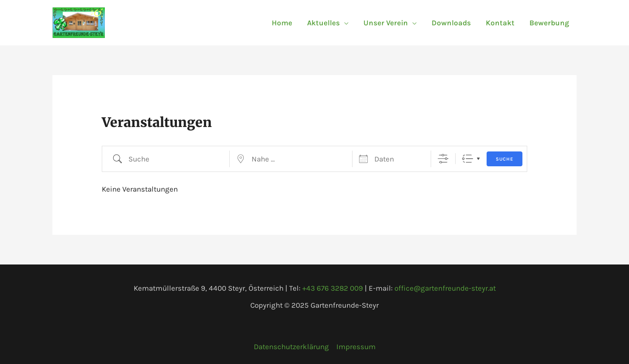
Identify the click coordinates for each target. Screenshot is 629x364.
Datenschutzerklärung (291, 347)
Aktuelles (323, 23)
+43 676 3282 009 (333, 288)
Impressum (356, 347)
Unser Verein (386, 23)
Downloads (451, 23)
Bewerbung (549, 23)
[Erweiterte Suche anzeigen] (443, 159)
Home (282, 23)
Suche (505, 159)
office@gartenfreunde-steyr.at (445, 288)
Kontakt (500, 23)
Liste (468, 159)
